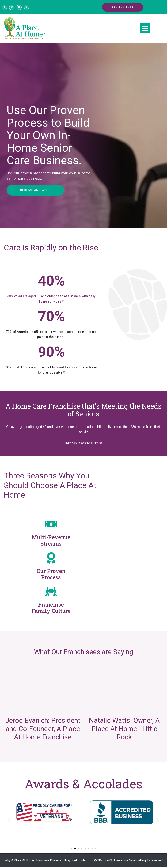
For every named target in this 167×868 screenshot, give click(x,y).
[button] (145, 29)
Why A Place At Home (19, 861)
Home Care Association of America (84, 444)
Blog (67, 861)
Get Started (80, 861)
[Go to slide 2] (75, 849)
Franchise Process (49, 861)
